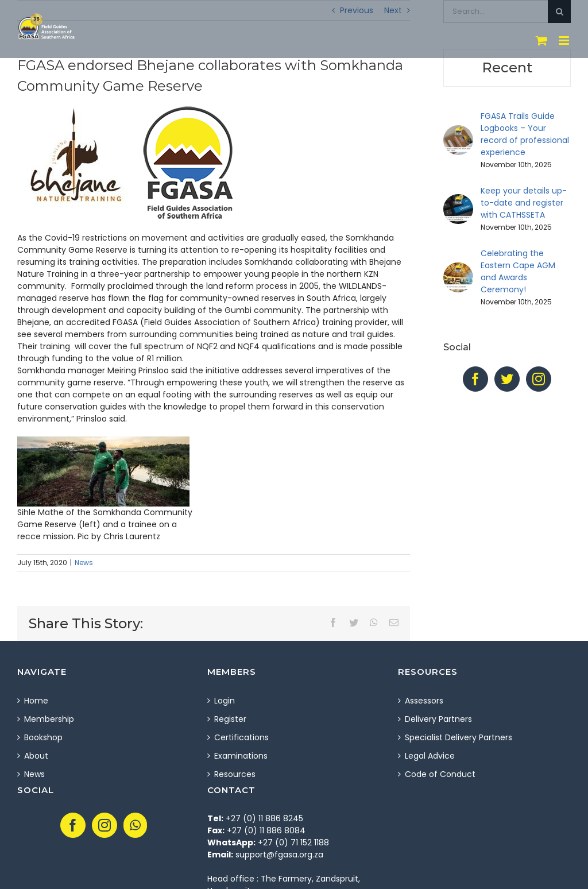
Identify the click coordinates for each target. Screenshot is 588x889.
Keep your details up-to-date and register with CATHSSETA (524, 203)
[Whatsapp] (135, 825)
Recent (507, 67)
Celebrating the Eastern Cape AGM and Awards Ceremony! (518, 271)
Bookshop (43, 737)
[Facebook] (475, 379)
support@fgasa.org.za (279, 855)
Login (225, 701)
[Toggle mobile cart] (541, 40)
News (84, 563)
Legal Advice (430, 756)
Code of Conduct (440, 774)
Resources (235, 774)
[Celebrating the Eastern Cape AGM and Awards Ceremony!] (458, 268)
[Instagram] (539, 379)
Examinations (241, 756)
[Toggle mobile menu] (565, 40)
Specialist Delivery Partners (459, 737)
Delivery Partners (438, 719)
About (36, 756)
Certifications (241, 737)
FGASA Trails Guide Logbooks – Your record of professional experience (525, 134)
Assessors (424, 701)
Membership (49, 719)
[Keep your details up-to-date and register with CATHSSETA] (458, 200)
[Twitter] (507, 379)
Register (230, 719)
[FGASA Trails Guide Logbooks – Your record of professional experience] (458, 131)
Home (36, 701)
